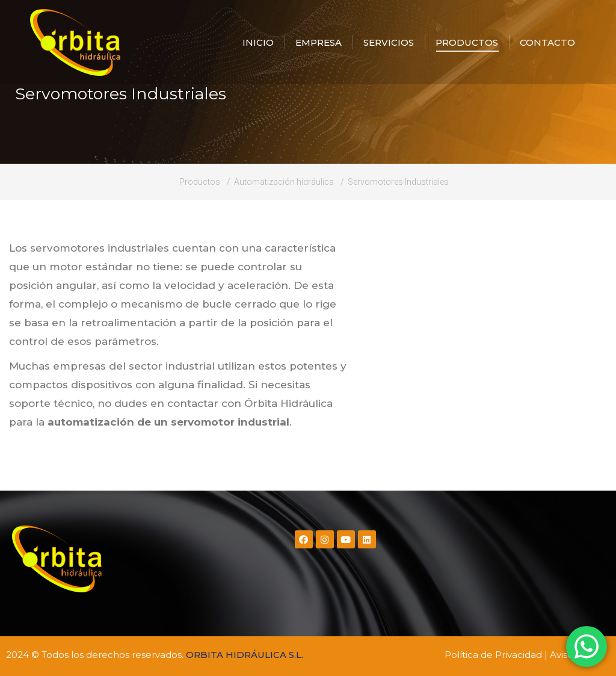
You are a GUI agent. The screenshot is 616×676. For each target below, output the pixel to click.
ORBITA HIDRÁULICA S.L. (245, 655)
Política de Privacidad (493, 655)
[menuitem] (258, 42)
